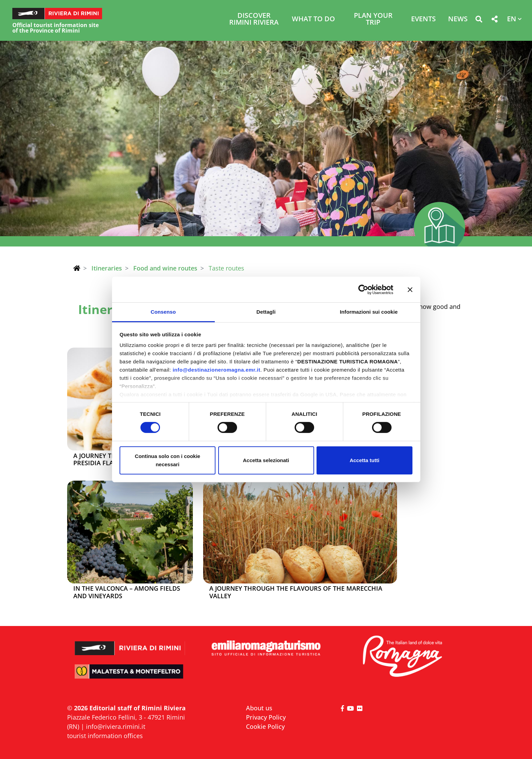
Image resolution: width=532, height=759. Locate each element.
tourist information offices (105, 736)
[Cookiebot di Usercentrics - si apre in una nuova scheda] (363, 289)
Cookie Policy (265, 726)
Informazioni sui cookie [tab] (369, 312)
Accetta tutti (365, 460)
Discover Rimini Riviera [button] (254, 19)
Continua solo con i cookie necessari (168, 460)
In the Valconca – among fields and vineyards (127, 592)
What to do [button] (313, 19)
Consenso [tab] (163, 312)
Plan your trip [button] (373, 19)
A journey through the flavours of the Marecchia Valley (296, 592)
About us (259, 708)
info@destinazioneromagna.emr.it (216, 370)
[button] (479, 20)
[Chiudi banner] (410, 289)
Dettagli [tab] (266, 312)
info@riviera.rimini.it (116, 726)
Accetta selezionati (266, 460)
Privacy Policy (266, 717)
